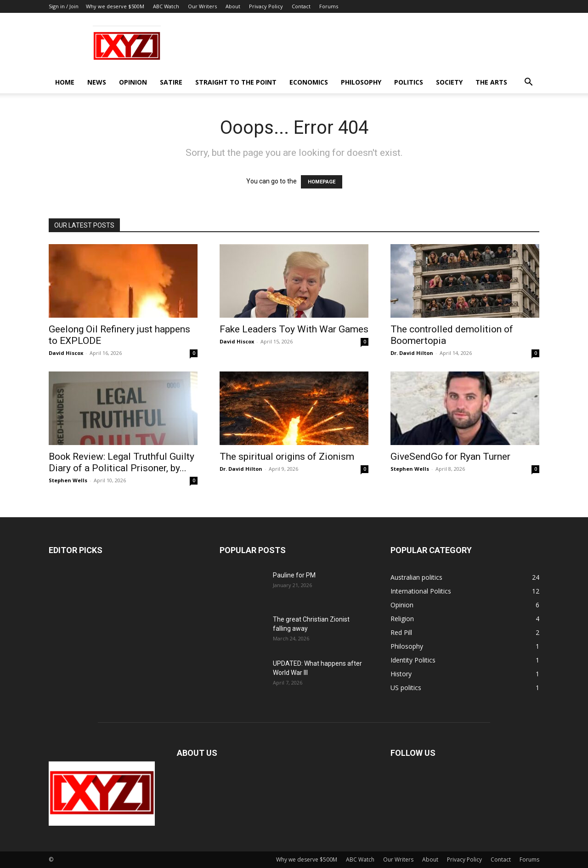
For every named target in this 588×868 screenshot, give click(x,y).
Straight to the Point (236, 82)
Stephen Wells (68, 480)
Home (65, 82)
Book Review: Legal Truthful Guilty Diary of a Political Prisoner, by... (122, 462)
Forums (329, 6)
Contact (301, 6)
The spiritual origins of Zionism (287, 457)
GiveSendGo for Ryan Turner (450, 457)
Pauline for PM (294, 575)
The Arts (491, 82)
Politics (409, 82)
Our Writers (202, 6)
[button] (528, 83)
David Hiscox (66, 353)
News (97, 82)
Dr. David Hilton (412, 353)
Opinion (133, 82)
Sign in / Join (64, 6)
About (233, 6)
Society (449, 82)
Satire (171, 82)
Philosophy (361, 82)
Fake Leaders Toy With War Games (294, 329)
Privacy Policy (266, 6)
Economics (309, 82)
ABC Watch (166, 6)
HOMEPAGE (322, 182)
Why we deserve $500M (115, 6)
